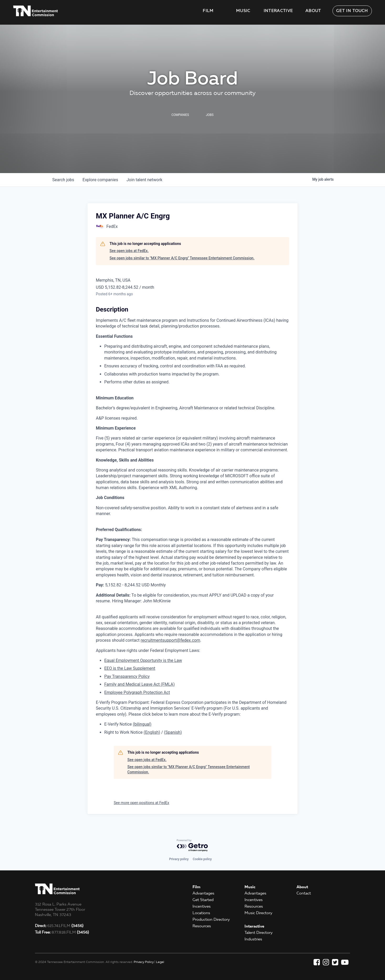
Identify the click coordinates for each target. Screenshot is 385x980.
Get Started (203, 900)
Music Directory (258, 913)
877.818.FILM (62, 932)
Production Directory (211, 919)
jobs (63, 180)
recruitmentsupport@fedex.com (170, 640)
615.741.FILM (59, 926)
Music (243, 11)
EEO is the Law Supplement (130, 668)
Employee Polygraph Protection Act (137, 692)
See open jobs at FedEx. (129, 251)
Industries (253, 939)
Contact (304, 893)
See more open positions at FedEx (141, 803)
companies (100, 180)
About (313, 11)
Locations (201, 913)
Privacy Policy (144, 962)
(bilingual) (142, 724)
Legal (160, 962)
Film (208, 11)
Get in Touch (352, 11)
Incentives (202, 906)
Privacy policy (179, 859)
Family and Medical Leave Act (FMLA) (139, 684)
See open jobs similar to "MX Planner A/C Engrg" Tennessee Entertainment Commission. (182, 258)
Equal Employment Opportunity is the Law (143, 660)
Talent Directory (259, 933)
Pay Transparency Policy (127, 676)
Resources (202, 926)
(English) (152, 732)
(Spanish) (173, 732)
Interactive (278, 11)
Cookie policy (202, 859)
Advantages (203, 893)
